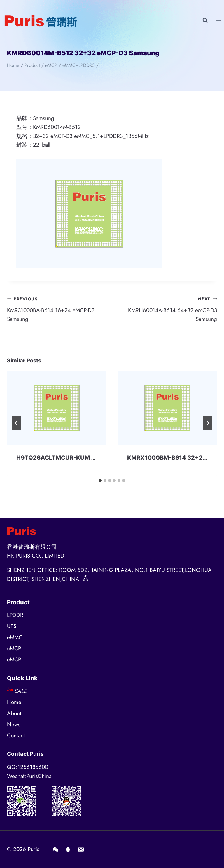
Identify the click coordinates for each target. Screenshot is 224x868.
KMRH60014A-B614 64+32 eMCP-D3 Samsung (167, 309)
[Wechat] (55, 849)
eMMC (15, 637)
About (14, 713)
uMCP (14, 648)
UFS (12, 626)
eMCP (14, 659)
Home (14, 702)
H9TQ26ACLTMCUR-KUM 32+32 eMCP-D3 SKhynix (90, 458)
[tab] (100, 480)
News (14, 724)
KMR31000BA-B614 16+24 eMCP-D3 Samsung (57, 309)
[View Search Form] (205, 20)
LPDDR (15, 615)
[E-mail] (81, 849)
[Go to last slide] (16, 423)
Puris (34, 849)
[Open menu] (219, 20)
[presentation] (57, 408)
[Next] (208, 423)
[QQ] (68, 849)
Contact (16, 735)
